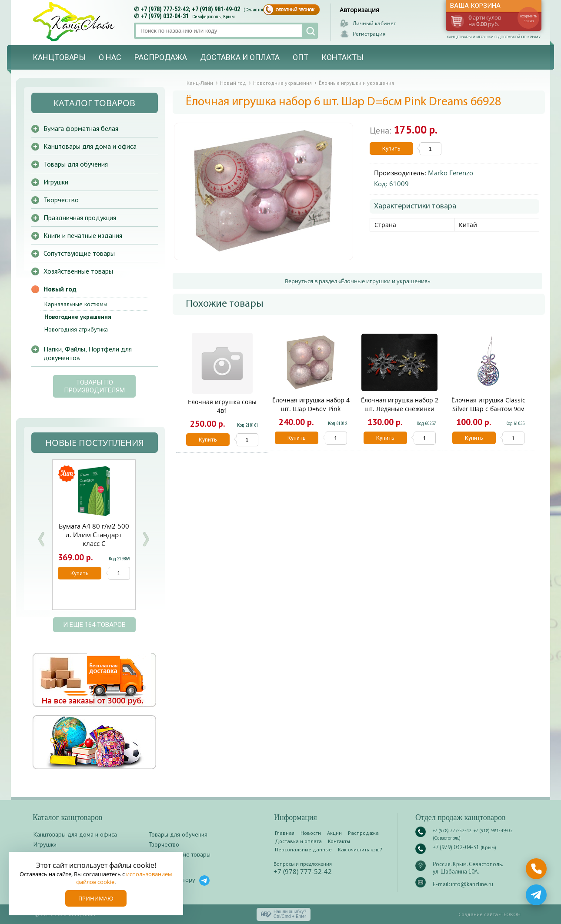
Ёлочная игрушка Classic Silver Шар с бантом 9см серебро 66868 (488, 409)
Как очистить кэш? (360, 849)
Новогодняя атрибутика (76, 329)
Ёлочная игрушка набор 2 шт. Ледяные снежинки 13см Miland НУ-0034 (400, 409)
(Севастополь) (258, 10)
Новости (311, 833)
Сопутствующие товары (79, 253)
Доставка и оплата (240, 57)
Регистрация (369, 34)
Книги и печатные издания (83, 235)
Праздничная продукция (80, 218)
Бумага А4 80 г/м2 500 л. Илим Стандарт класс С (94, 535)
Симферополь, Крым (214, 17)
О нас (110, 57)
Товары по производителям (94, 386)
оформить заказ (528, 18)
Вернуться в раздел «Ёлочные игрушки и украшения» (357, 281)
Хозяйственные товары (78, 271)
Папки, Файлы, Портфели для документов (88, 353)
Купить (391, 149)
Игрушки (56, 182)
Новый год (60, 289)
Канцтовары (59, 57)
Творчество (61, 200)
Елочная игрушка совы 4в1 (222, 406)
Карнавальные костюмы (76, 304)
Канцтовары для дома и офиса (90, 146)
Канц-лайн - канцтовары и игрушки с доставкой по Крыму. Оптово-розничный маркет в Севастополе (75, 22)
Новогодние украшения (78, 317)
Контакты (342, 57)
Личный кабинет (374, 23)
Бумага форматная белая (81, 128)
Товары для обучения (76, 164)
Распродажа (161, 57)
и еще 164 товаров (94, 625)
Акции (334, 833)
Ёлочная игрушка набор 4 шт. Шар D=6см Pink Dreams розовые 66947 (311, 409)
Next (146, 539)
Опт (301, 57)
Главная (285, 833)
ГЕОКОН (511, 914)
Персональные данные (303, 849)
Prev (41, 539)
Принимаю (96, 898)
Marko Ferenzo (451, 173)
